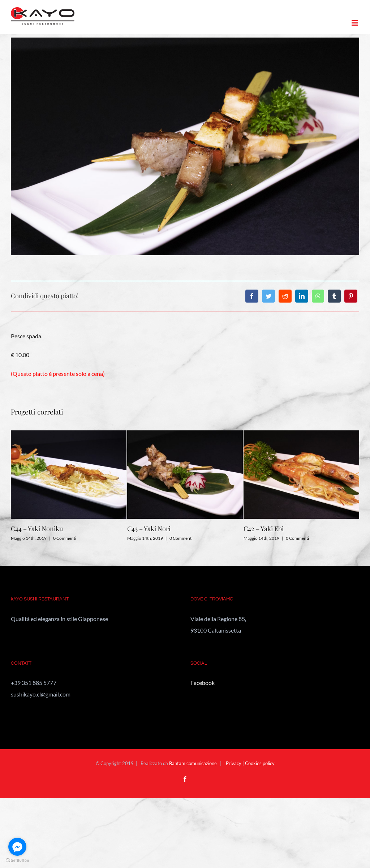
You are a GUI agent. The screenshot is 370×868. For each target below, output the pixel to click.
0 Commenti (65, 538)
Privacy (234, 763)
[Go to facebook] (17, 847)
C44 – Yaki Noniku (37, 529)
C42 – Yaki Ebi (264, 529)
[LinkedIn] (302, 296)
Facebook (203, 683)
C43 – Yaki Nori (149, 529)
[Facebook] (252, 296)
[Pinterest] (351, 296)
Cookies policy (260, 763)
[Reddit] (285, 296)
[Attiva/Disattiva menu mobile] (355, 23)
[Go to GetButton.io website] (17, 861)
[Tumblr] (334, 296)
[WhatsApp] (318, 296)
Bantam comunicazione (193, 763)
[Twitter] (268, 296)
